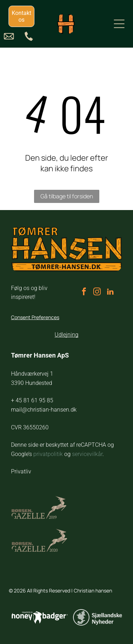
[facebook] (84, 293)
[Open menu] (119, 24)
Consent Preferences (35, 317)
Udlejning (66, 335)
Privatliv (21, 471)
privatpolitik (48, 454)
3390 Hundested (32, 383)
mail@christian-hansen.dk (44, 410)
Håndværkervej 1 (32, 374)
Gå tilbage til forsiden (67, 196)
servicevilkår (87, 454)
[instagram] (97, 293)
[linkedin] (110, 293)
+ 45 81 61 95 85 (32, 400)
